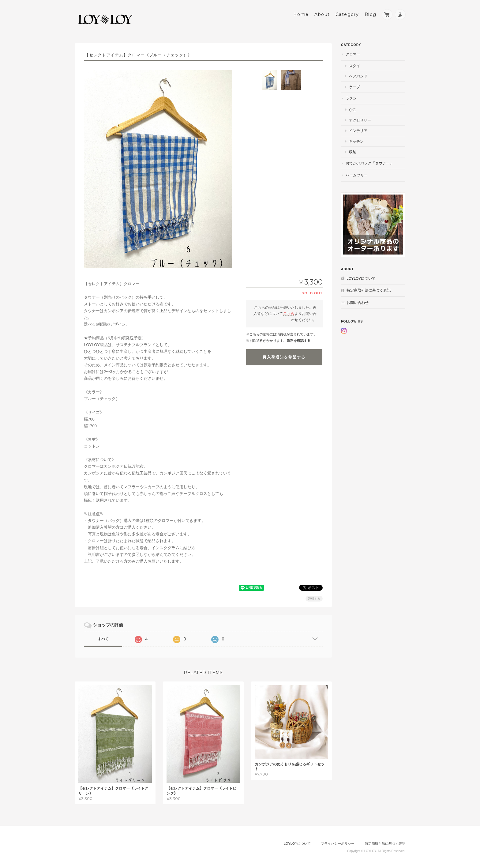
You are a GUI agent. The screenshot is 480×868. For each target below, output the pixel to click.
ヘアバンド (358, 76)
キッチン (356, 141)
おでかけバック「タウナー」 (369, 163)
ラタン (351, 98)
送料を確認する (299, 341)
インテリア (358, 131)
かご (353, 109)
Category (347, 14)
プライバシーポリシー (338, 843)
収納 (353, 152)
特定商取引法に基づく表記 (369, 290)
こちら (289, 313)
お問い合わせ (358, 302)
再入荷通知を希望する (284, 357)
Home (301, 14)
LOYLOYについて (361, 278)
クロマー (353, 54)
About (322, 14)
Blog (371, 14)
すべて (103, 639)
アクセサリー (360, 120)
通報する (314, 599)
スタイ (354, 66)
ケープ (354, 87)
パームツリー (357, 175)
